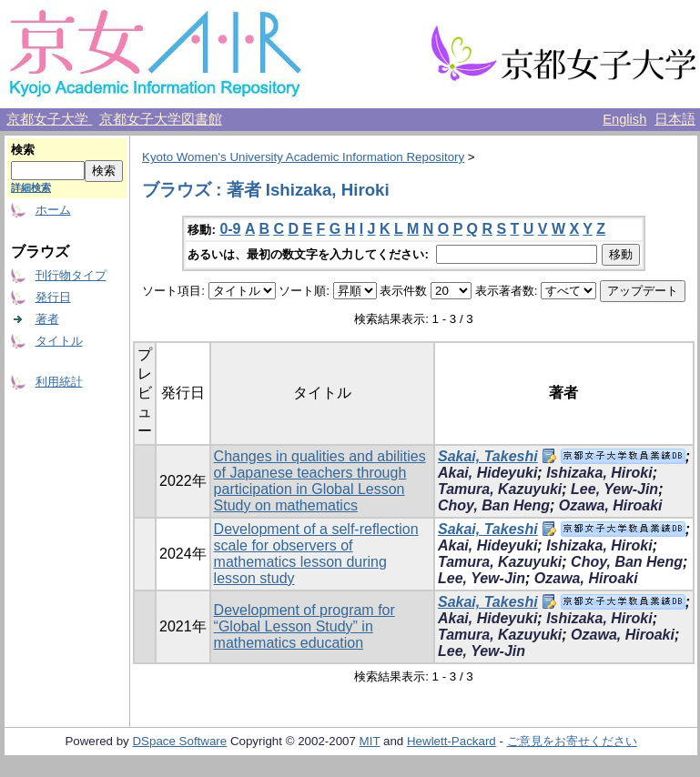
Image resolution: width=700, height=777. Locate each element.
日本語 (675, 119)
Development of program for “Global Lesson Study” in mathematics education (304, 626)
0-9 (230, 229)
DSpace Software (179, 741)
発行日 (53, 297)
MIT (370, 741)
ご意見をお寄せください (572, 741)
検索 (23, 150)
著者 (47, 319)
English (624, 119)
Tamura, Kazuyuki (500, 489)
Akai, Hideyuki (487, 473)
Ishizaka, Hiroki (599, 473)
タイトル (59, 341)
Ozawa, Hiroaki (611, 505)
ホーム (53, 210)
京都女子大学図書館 (161, 119)
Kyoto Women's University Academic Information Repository (303, 157)
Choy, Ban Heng (494, 505)
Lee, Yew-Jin (614, 489)
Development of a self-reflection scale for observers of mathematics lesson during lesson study (316, 554)
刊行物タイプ (71, 275)
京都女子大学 (49, 119)
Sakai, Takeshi (488, 456)
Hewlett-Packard (451, 741)
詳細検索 (31, 187)
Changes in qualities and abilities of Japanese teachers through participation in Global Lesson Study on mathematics (320, 481)
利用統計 (59, 382)
